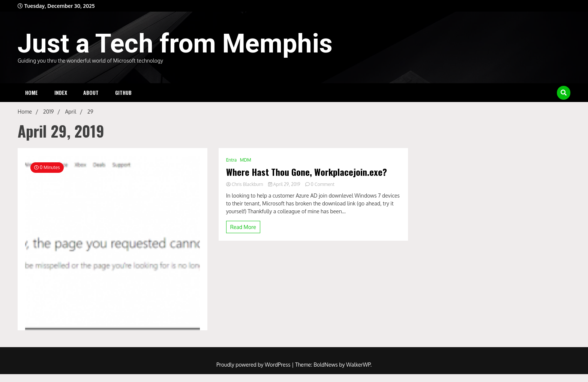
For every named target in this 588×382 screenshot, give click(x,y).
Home (31, 92)
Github (123, 92)
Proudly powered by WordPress (254, 365)
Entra (232, 160)
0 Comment (323, 184)
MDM (246, 160)
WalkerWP (358, 365)
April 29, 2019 (285, 184)
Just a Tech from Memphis (175, 43)
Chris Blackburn (245, 184)
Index (61, 92)
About (91, 92)
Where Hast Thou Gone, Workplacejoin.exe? (307, 172)
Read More (243, 227)
